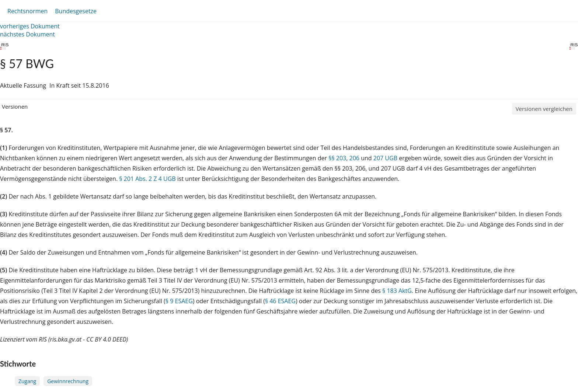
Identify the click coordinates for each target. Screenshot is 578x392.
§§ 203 (337, 158)
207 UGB (385, 158)
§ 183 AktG (397, 291)
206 (354, 158)
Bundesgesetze (76, 11)
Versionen (15, 106)
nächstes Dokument (27, 34)
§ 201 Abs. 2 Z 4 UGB (147, 179)
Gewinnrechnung (68, 381)
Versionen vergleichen (544, 109)
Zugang (27, 381)
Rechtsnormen (27, 11)
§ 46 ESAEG (280, 301)
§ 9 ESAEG (179, 301)
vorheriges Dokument (30, 26)
